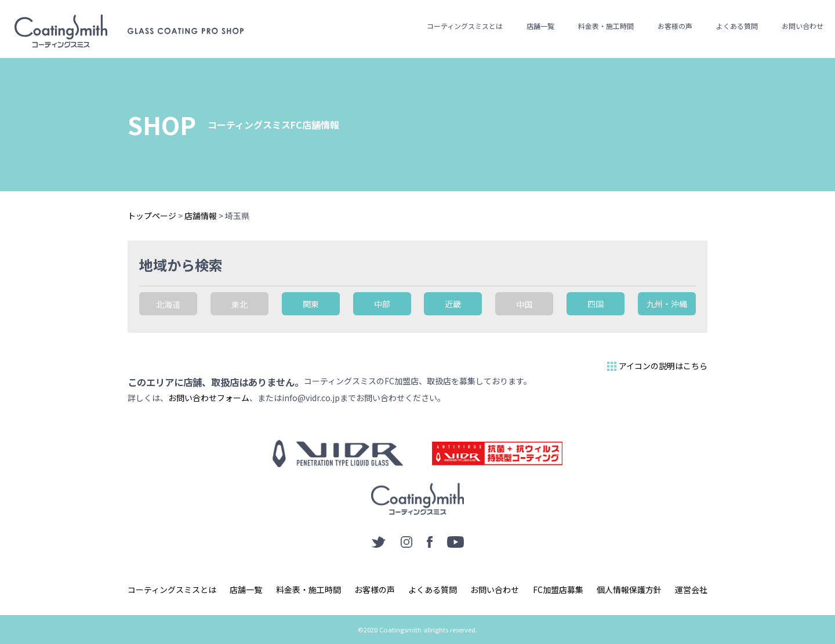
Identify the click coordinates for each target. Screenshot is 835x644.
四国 (596, 304)
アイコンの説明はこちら (656, 366)
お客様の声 (675, 26)
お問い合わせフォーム (209, 398)
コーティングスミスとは (465, 26)
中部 (382, 304)
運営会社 (691, 590)
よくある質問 (737, 26)
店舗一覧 (540, 26)
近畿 (453, 304)
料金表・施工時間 (606, 26)
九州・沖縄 (667, 304)
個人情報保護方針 (629, 590)
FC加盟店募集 (558, 590)
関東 (311, 304)
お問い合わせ (803, 26)
